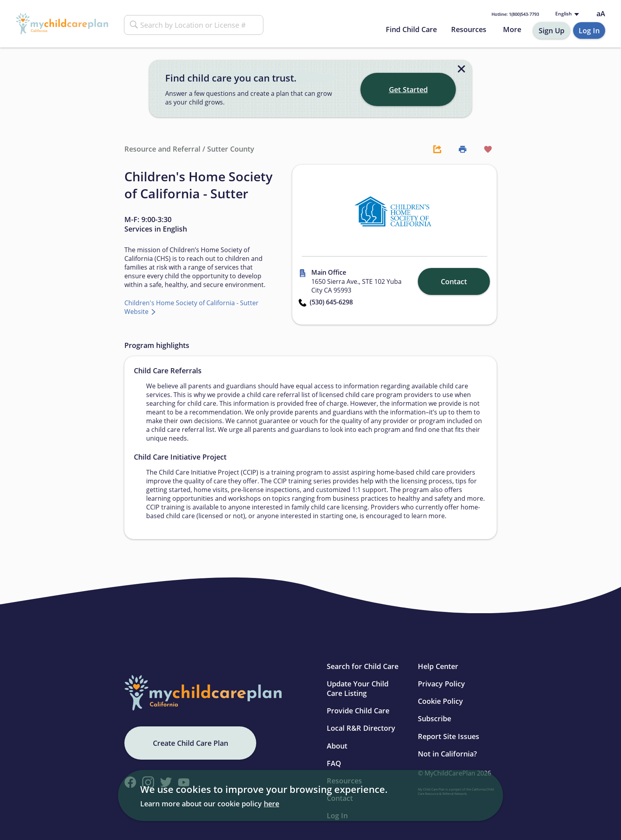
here (271, 804)
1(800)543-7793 (515, 14)
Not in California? (447, 754)
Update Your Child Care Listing (358, 688)
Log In (589, 30)
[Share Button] (433, 149)
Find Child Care (411, 29)
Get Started (408, 89)
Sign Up (551, 30)
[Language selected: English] (566, 14)
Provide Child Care (358, 711)
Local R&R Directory (361, 728)
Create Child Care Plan (190, 743)
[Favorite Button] (484, 149)
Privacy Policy (441, 684)
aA (601, 14)
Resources (469, 29)
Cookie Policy (440, 701)
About (337, 746)
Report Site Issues (449, 736)
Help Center (438, 666)
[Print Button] (459, 149)
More (512, 29)
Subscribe (434, 718)
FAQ (334, 763)
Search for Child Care (363, 666)
